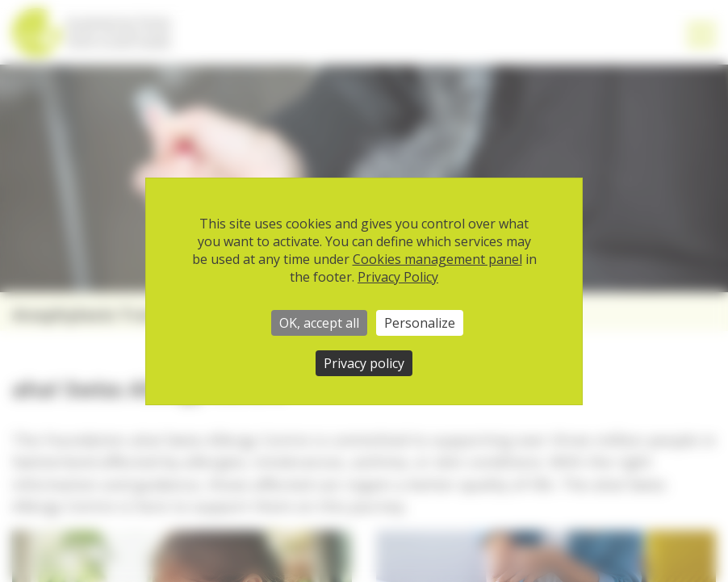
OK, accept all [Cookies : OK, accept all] (319, 323)
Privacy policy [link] (364, 363)
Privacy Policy (398, 277)
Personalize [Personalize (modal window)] (420, 323)
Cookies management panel (437, 259)
